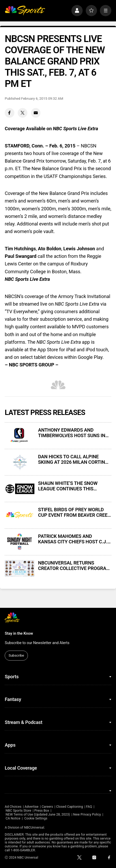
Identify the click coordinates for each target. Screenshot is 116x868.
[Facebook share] (10, 113)
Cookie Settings (36, 818)
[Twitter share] (23, 113)
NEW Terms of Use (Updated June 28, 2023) (38, 814)
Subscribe (16, 655)
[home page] (25, 11)
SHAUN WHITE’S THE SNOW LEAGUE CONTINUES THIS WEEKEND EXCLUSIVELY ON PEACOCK (68, 486)
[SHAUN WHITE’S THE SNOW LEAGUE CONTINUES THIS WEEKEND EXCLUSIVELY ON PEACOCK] (20, 489)
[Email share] (36, 113)
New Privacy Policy (87, 814)
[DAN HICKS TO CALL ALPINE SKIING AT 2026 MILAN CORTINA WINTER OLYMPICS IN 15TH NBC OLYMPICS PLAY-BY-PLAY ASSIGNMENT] (20, 462)
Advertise (31, 807)
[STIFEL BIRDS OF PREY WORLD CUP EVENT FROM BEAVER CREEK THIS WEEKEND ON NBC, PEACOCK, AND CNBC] (20, 515)
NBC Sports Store (18, 810)
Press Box (42, 810)
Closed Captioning (69, 807)
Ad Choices (13, 807)
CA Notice (13, 818)
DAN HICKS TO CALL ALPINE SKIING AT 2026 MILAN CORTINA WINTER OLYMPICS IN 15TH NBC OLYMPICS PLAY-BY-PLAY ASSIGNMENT (73, 459)
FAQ (89, 807)
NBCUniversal (34, 827)
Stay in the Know (19, 633)
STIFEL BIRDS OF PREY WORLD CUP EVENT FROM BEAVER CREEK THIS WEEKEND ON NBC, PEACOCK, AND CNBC (74, 512)
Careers (47, 807)
